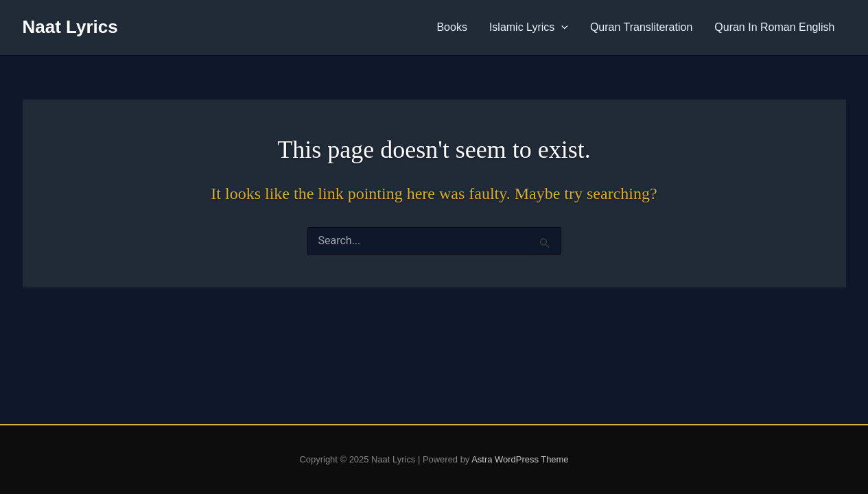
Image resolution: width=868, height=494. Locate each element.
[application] (561, 27)
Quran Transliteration (641, 27)
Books (451, 27)
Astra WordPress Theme (520, 459)
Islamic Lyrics (529, 27)
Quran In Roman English (774, 27)
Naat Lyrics (70, 27)
